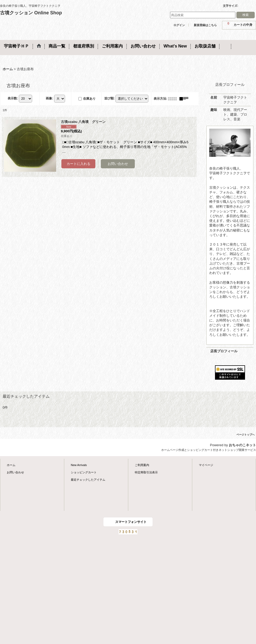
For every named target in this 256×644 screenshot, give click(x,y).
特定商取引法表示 (146, 472)
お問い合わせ (15, 472)
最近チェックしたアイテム (88, 480)
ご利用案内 (142, 465)
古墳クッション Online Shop (31, 13)
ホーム (11, 465)
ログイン (179, 25)
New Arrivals (79, 465)
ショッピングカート (84, 472)
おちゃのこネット (242, 445)
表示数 (13, 98)
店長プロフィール (224, 351)
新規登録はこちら (205, 25)
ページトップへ (246, 435)
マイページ (206, 465)
